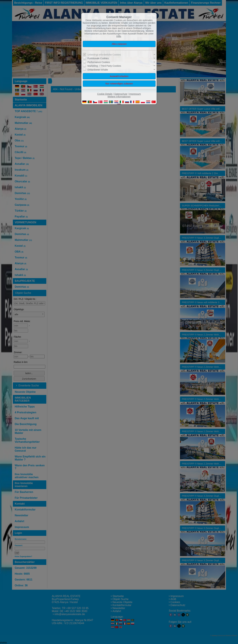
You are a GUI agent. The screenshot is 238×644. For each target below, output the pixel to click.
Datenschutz (121, 94)
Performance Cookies (99, 62)
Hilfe (119, 36)
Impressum (135, 94)
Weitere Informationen (119, 97)
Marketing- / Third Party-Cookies (104, 66)
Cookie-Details (105, 94)
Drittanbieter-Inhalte (98, 70)
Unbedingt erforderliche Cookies (104, 55)
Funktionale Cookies (98, 58)
